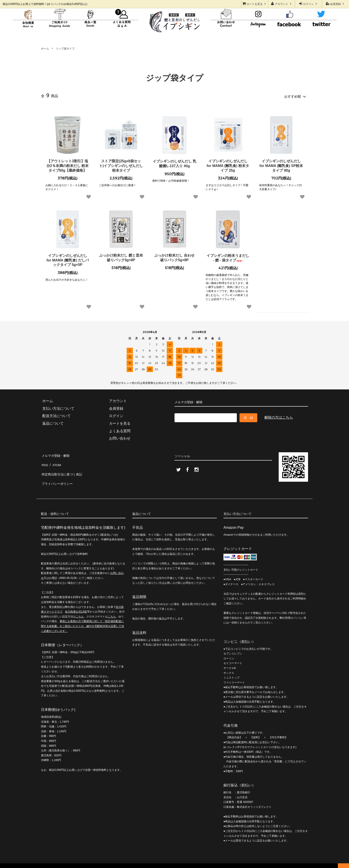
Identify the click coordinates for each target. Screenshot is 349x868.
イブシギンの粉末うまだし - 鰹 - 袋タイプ (228, 257)
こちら (80, 608)
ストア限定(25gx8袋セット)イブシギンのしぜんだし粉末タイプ (121, 165)
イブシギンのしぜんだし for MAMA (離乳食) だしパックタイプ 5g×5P (68, 259)
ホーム (45, 49)
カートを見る (255, 4)
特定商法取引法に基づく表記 (64, 469)
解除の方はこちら (279, 416)
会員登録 (336, 4)
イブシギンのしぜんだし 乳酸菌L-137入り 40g (174, 162)
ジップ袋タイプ (65, 49)
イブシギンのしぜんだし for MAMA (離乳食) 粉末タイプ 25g (228, 165)
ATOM (56, 461)
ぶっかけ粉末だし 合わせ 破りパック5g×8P (174, 257)
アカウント (282, 4)
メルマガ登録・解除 (57, 454)
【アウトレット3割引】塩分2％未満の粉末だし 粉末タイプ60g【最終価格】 (68, 165)
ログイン (309, 4)
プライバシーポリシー (59, 476)
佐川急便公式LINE (76, 603)
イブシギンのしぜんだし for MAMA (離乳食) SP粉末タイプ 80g (281, 165)
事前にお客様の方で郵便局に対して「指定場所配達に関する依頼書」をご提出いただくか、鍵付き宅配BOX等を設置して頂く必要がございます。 (82, 618)
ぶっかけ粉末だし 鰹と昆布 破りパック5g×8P (121, 257)
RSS (45, 461)
